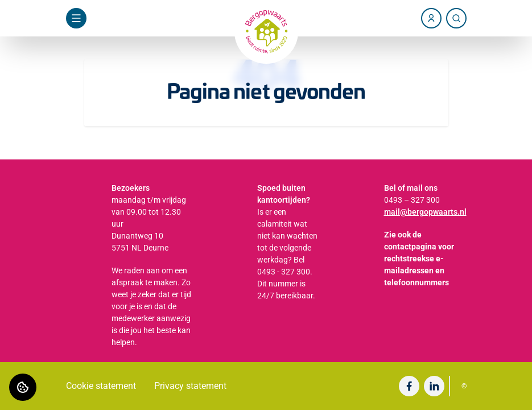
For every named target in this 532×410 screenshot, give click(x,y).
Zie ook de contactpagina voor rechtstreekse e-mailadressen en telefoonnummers (419, 259)
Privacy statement (190, 386)
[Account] (431, 18)
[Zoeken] (456, 18)
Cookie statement (101, 386)
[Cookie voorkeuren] (23, 387)
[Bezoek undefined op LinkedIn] (434, 386)
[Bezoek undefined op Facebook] (409, 386)
